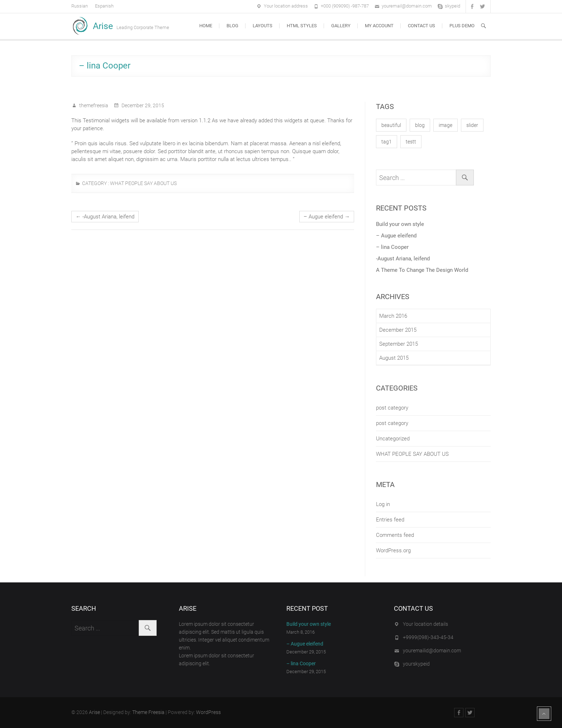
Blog (232, 26)
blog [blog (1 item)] (420, 125)
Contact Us (421, 26)
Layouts (263, 26)
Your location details (425, 624)
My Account (379, 26)
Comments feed (395, 535)
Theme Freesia (148, 712)
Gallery (341, 26)
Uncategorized (393, 439)
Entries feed (390, 520)
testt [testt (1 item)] (411, 142)
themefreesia (93, 105)
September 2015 (399, 344)
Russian (80, 6)
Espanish (104, 6)
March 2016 (393, 316)
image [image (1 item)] (446, 125)
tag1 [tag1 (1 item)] (387, 142)
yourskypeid (416, 664)
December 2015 (398, 330)
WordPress (208, 712)
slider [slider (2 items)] (472, 125)
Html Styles (302, 26)
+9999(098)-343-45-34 (428, 637)
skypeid (453, 6)
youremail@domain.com (407, 6)
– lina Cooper (392, 247)
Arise (103, 26)
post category (392, 408)
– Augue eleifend (327, 217)
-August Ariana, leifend (105, 217)
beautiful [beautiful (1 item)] (391, 125)
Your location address (286, 6)
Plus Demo (462, 26)
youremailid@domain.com (432, 651)
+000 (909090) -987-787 (345, 6)
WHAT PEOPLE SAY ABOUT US (143, 183)
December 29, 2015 (142, 105)
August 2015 (394, 358)
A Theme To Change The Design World (422, 270)
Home (206, 26)
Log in (383, 504)
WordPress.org (393, 550)
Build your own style (400, 224)
